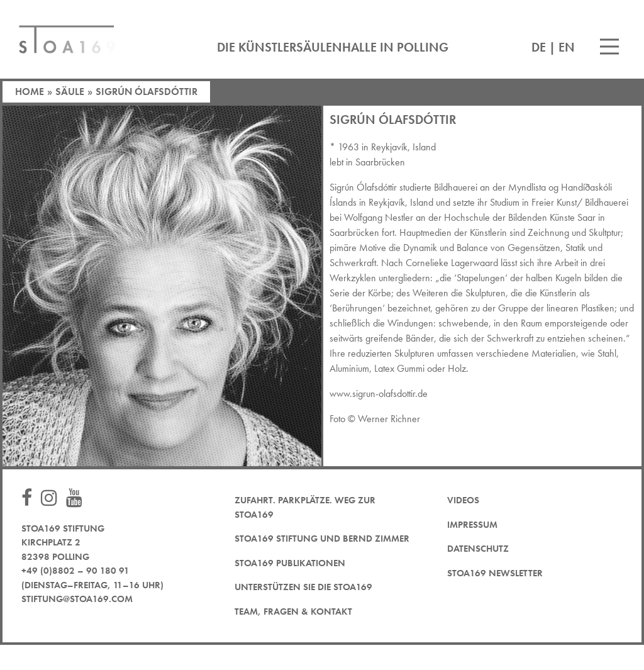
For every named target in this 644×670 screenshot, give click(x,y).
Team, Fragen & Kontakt (293, 611)
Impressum (472, 525)
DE (539, 47)
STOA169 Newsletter (495, 573)
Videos (463, 500)
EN (567, 47)
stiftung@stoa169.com (77, 599)
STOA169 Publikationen (290, 563)
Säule (70, 92)
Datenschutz (478, 549)
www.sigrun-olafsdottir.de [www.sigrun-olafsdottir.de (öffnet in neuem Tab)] (379, 394)
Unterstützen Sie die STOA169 (303, 587)
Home (30, 92)
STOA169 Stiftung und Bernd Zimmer (322, 539)
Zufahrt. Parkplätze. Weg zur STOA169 (305, 507)
